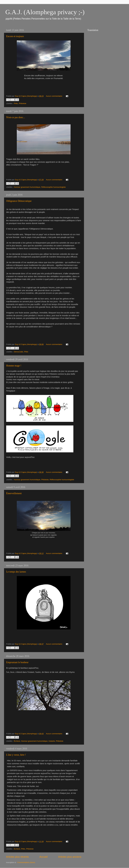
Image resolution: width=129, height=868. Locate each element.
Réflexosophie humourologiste (53, 187)
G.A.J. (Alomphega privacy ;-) (45, 12)
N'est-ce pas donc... (16, 117)
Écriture (17, 741)
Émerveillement (14, 493)
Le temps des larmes (16, 572)
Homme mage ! (14, 366)
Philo (16, 103)
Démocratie (18, 352)
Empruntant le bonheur (17, 662)
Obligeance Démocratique (19, 201)
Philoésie (23, 103)
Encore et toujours (15, 36)
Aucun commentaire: (55, 96)
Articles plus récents (17, 857)
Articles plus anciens (70, 857)
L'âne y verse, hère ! (16, 755)
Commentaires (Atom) (26, 862)
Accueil (43, 857)
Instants (52, 741)
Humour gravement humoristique (27, 187)
